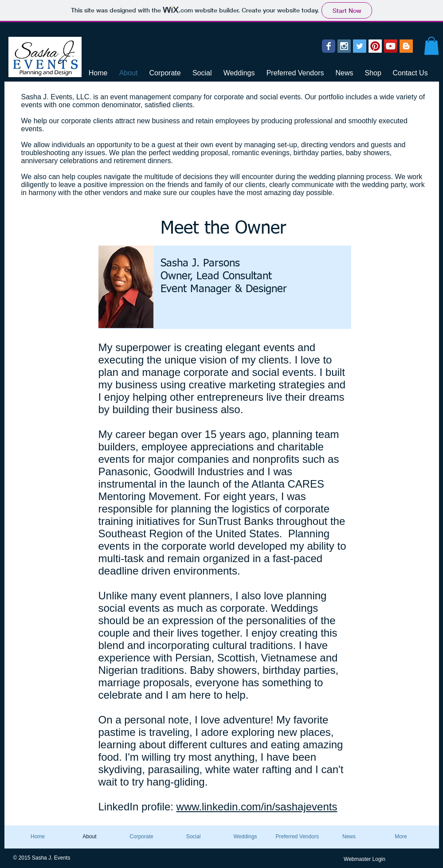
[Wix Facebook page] (329, 46)
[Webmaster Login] (365, 859)
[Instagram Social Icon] (344, 46)
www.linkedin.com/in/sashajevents (257, 807)
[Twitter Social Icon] (360, 46)
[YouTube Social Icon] (391, 46)
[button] (431, 46)
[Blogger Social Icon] (406, 46)
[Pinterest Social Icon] (375, 46)
